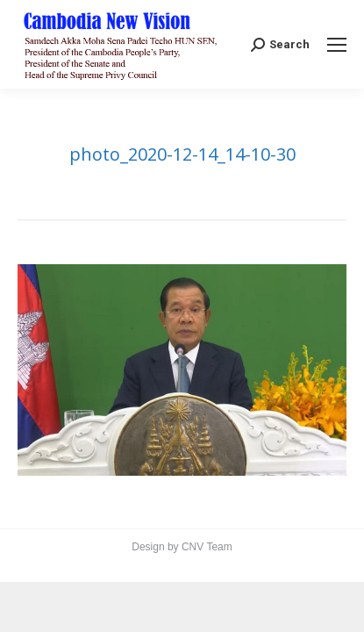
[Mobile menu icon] (337, 45)
